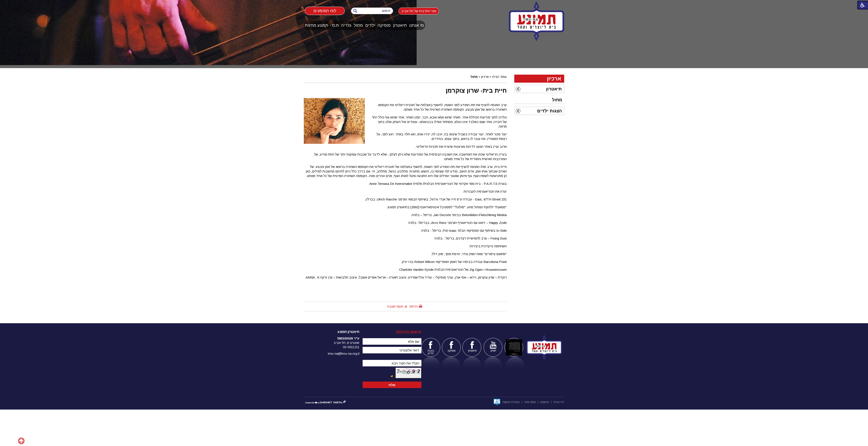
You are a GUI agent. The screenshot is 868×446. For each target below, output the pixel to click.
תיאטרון (400, 25)
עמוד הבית (500, 77)
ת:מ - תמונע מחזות (322, 25)
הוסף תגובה (395, 306)
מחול (358, 25)
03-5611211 (351, 347)
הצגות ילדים (549, 111)
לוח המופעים (325, 11)
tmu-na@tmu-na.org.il (344, 353)
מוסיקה (384, 25)
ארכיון (485, 77)
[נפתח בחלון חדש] (497, 402)
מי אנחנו (417, 25)
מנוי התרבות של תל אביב (419, 11)
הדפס (414, 306)
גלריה (346, 25)
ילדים (370, 25)
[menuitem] (417, 25)
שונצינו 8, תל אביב (346, 343)
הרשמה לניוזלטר (409, 332)
